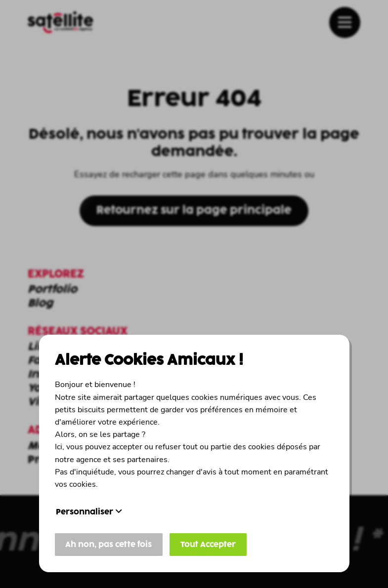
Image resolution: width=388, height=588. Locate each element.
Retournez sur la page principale (194, 211)
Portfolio (52, 290)
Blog (40, 304)
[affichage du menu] (345, 22)
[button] (345, 22)
